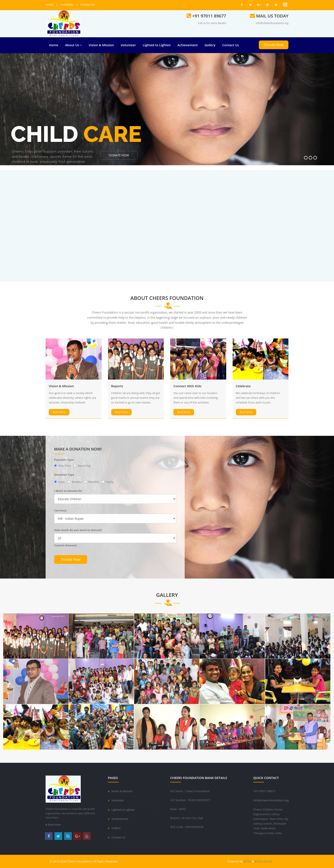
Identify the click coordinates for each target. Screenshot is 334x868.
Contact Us (88, 4)
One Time (63, 466)
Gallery (210, 45)
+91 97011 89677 (264, 791)
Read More (59, 412)
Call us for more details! (212, 23)
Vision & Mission (101, 45)
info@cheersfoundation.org (272, 23)
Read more (53, 825)
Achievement (188, 45)
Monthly (91, 482)
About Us (73, 45)
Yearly (108, 482)
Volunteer (67, 4)
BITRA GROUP (263, 861)
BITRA (248, 861)
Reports (117, 386)
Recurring (82, 466)
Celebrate (243, 386)
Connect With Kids (187, 386)
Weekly (74, 482)
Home (50, 4)
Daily (59, 482)
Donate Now (274, 45)
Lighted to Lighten (157, 45)
